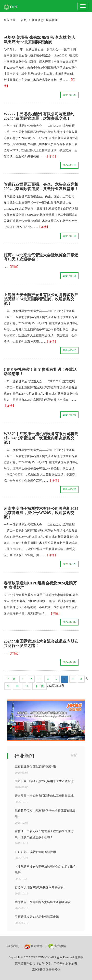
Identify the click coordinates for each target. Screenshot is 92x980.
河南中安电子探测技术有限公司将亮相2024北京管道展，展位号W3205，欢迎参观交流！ (41, 513)
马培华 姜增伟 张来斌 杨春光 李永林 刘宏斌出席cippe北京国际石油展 (39, 40)
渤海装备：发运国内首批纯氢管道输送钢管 (43, 902)
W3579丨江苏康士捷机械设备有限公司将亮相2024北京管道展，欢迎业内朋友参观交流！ (41, 438)
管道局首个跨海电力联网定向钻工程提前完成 (44, 796)
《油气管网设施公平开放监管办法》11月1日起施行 (45, 870)
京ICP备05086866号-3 (46, 969)
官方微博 (33, 946)
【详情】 (52, 156)
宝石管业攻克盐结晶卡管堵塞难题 (37, 917)
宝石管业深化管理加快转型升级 (35, 766)
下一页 (39, 686)
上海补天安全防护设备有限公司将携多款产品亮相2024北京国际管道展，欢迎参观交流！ (41, 299)
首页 (24, 20)
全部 (74, 755)
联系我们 (13, 946)
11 (27, 686)
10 (17, 686)
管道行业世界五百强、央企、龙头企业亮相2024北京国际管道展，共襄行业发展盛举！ (41, 187)
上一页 (11, 679)
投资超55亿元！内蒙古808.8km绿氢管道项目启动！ (45, 813)
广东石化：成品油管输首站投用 (35, 852)
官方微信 (57, 946)
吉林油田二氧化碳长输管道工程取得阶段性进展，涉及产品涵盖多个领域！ (44, 834)
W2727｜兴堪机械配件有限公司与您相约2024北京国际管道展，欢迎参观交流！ (39, 116)
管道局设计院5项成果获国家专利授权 (39, 887)
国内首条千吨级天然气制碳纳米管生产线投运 (44, 781)
